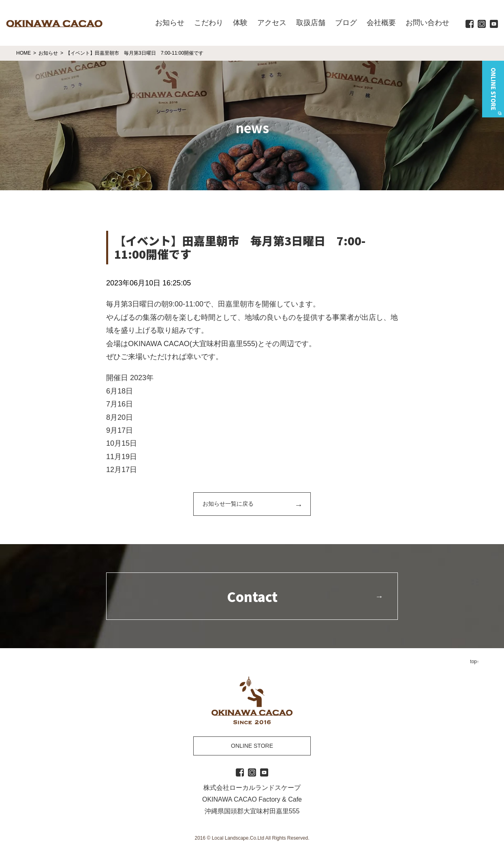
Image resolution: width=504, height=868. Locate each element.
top (473, 662)
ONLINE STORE (252, 746)
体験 (240, 23)
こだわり (209, 23)
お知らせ (170, 23)
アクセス (272, 23)
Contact (252, 596)
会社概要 (381, 23)
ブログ (346, 23)
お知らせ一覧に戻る (228, 504)
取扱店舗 (311, 23)
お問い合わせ (427, 23)
